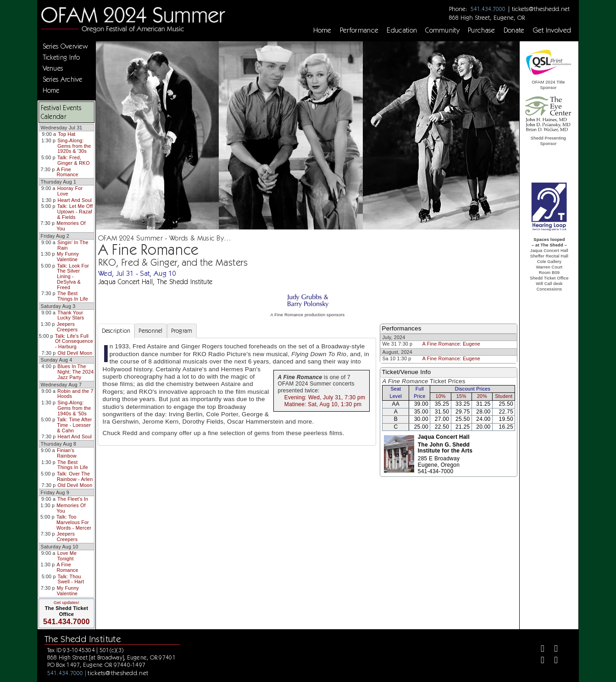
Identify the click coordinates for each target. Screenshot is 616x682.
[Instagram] (539, 661)
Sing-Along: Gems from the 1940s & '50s (74, 408)
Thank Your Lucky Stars (71, 315)
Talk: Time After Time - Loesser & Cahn (74, 425)
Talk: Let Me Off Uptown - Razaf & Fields (75, 211)
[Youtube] (552, 661)
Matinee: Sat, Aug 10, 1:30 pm (323, 404)
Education (402, 30)
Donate (514, 30)
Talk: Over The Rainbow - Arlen (75, 476)
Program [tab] (182, 331)
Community (442, 30)
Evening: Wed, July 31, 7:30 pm (325, 397)
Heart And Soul (75, 200)
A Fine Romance (67, 172)
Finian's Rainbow (67, 453)
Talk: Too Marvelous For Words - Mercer (74, 522)
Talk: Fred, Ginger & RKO (74, 160)
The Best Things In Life (73, 296)
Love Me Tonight (67, 556)
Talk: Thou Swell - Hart (71, 579)
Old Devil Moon (75, 353)
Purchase (482, 30)
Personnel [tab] (150, 331)
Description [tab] (116, 331)
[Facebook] (539, 650)
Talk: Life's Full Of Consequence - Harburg (74, 341)
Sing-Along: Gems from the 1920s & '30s (74, 146)
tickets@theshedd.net (541, 9)
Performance (359, 30)
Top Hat (67, 134)
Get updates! (67, 603)
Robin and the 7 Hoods (75, 394)
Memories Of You (71, 226)
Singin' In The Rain (73, 245)
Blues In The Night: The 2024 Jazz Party (75, 372)
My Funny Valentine (68, 257)
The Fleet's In (73, 499)
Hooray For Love (70, 191)
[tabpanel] (237, 392)
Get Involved (552, 30)
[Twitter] (552, 650)
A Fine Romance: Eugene (451, 344)
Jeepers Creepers (67, 327)
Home (322, 30)
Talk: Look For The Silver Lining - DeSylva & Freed (73, 277)
